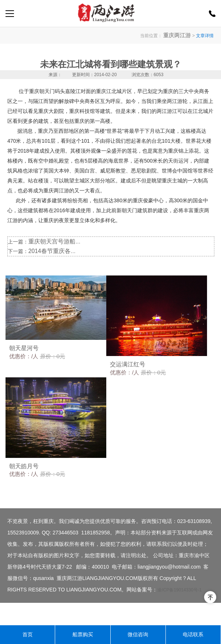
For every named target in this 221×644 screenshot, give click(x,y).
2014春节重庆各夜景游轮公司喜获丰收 (73, 250)
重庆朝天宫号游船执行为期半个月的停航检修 (80, 241)
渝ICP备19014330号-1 (179, 612)
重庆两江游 (180, 35)
